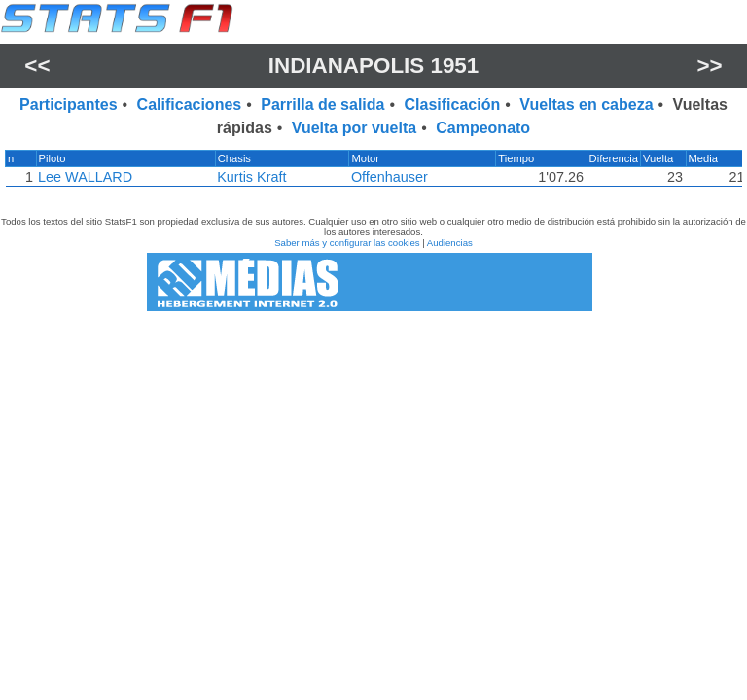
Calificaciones (190, 105)
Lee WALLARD (84, 177)
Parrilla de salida (322, 105)
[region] (373, 173)
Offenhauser (390, 177)
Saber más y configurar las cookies (347, 243)
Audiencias (450, 243)
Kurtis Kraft (251, 177)
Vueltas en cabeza (586, 105)
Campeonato (483, 128)
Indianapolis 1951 (374, 66)
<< (37, 66)
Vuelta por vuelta (354, 128)
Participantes (68, 105)
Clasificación (453, 105)
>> (710, 66)
